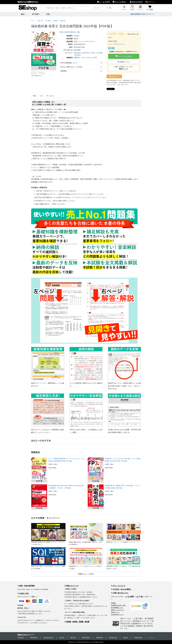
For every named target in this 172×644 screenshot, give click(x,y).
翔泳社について (115, 612)
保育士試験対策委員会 (68, 32)
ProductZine (138, 638)
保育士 (93, 53)
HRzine (126, 638)
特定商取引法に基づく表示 (118, 605)
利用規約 (113, 603)
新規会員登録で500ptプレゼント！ (143, 14)
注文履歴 (132, 8)
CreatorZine (113, 638)
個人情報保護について (117, 608)
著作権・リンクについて (118, 610)
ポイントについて (118, 586)
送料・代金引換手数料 (26, 586)
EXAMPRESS (85, 53)
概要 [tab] (34, 96)
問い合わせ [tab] (50, 96)
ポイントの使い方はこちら (117, 44)
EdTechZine (86, 638)
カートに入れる (124, 56)
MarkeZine (34, 638)
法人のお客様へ (120, 2)
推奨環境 (64, 71)
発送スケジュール (71, 586)
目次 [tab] (41, 96)
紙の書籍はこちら (124, 62)
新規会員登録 (136, 2)
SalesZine (99, 638)
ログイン (150, 2)
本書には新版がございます (124, 68)
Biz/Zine (73, 638)
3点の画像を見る (37, 76)
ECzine (62, 638)
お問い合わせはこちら (120, 593)
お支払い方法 (23, 593)
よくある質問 (104, 2)
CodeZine (21, 638)
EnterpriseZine (48, 638)
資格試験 (77, 53)
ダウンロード (140, 8)
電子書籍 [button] (35, 14)
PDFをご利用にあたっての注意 (71, 67)
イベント (151, 638)
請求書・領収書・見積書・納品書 (77, 622)
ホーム (33, 21)
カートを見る (150, 8)
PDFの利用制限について (69, 63)
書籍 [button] (22, 14)
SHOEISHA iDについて (117, 615)
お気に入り (124, 8)
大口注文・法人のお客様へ (121, 589)
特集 (48, 14)
